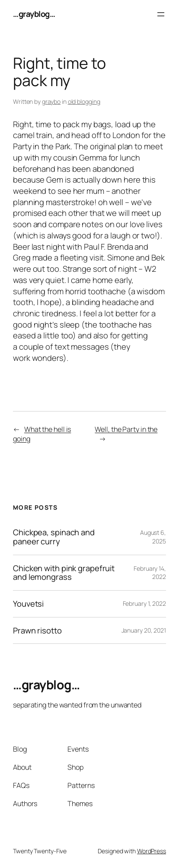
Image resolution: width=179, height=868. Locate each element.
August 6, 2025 (153, 537)
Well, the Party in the (126, 429)
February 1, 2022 (144, 603)
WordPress (152, 851)
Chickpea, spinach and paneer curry (54, 537)
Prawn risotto (37, 631)
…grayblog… (34, 14)
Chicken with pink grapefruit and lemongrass (64, 573)
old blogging (84, 101)
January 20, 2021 (144, 630)
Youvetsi (28, 604)
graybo (51, 101)
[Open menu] (161, 14)
